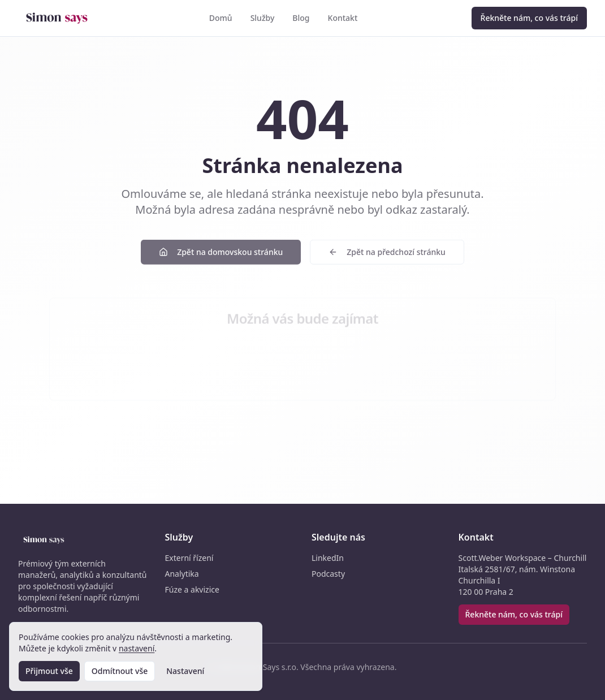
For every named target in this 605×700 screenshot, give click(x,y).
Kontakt (343, 18)
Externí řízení (189, 558)
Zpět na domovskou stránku (221, 255)
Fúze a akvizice (192, 589)
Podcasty (328, 574)
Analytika (182, 574)
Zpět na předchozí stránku (387, 255)
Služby (263, 18)
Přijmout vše (49, 671)
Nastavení (185, 671)
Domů (221, 18)
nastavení (137, 648)
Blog (301, 18)
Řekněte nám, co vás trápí (529, 18)
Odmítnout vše (120, 671)
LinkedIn (328, 558)
